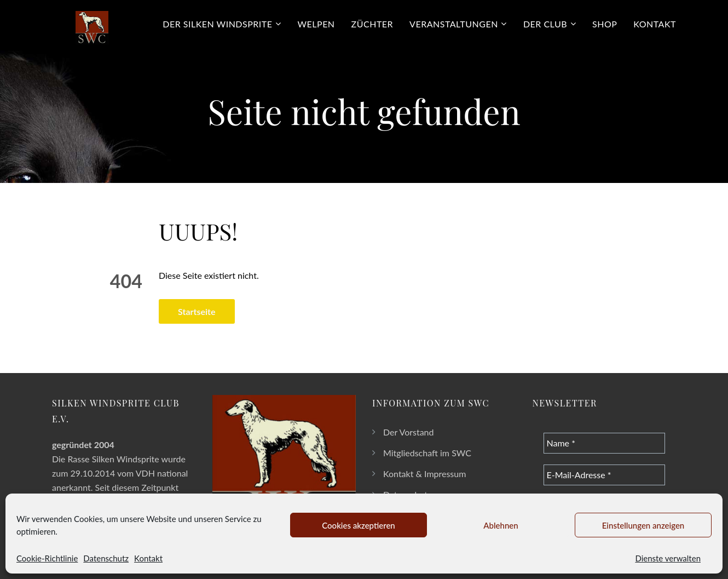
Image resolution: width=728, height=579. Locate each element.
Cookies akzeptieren (359, 525)
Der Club (545, 24)
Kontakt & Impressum (424, 474)
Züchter (372, 24)
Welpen (316, 24)
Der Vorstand (409, 432)
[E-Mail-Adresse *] (605, 475)
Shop (605, 24)
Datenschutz (106, 558)
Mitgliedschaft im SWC (427, 453)
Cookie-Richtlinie (47, 558)
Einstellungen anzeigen (643, 525)
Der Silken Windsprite (217, 24)
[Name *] (605, 443)
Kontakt (148, 558)
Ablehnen (501, 525)
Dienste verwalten (668, 558)
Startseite (197, 311)
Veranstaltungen (454, 24)
